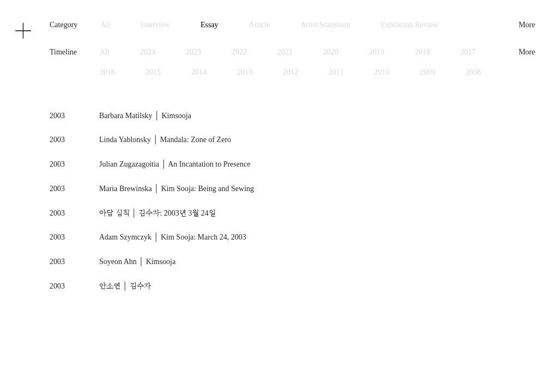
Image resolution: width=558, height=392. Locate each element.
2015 (153, 72)
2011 (336, 72)
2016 (107, 72)
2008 (474, 72)
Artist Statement (325, 25)
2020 (331, 52)
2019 (377, 52)
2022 (239, 52)
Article (260, 25)
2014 (199, 72)
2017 (468, 52)
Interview (155, 25)
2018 (422, 52)
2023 (193, 52)
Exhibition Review (410, 25)
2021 (285, 52)
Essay (210, 25)
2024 (148, 52)
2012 (290, 72)
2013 (245, 72)
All (105, 25)
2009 (428, 72)
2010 (382, 72)
